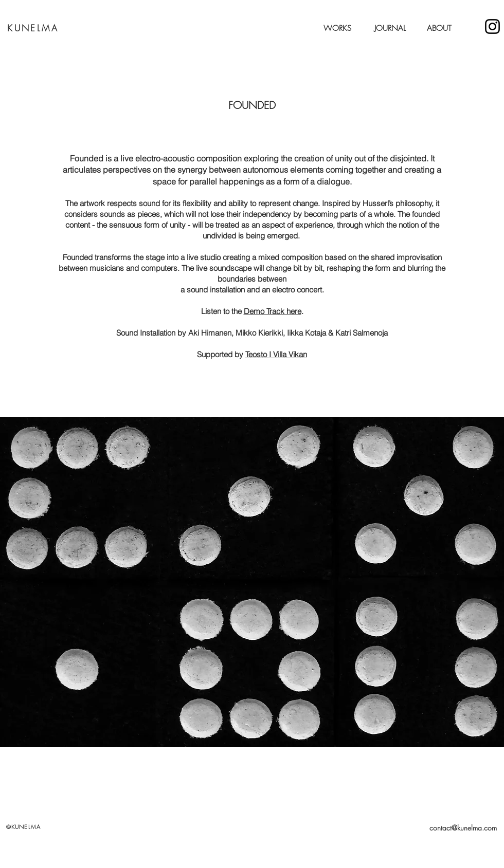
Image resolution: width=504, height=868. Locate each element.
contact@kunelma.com (463, 828)
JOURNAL (390, 28)
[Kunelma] (492, 26)
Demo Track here (273, 311)
